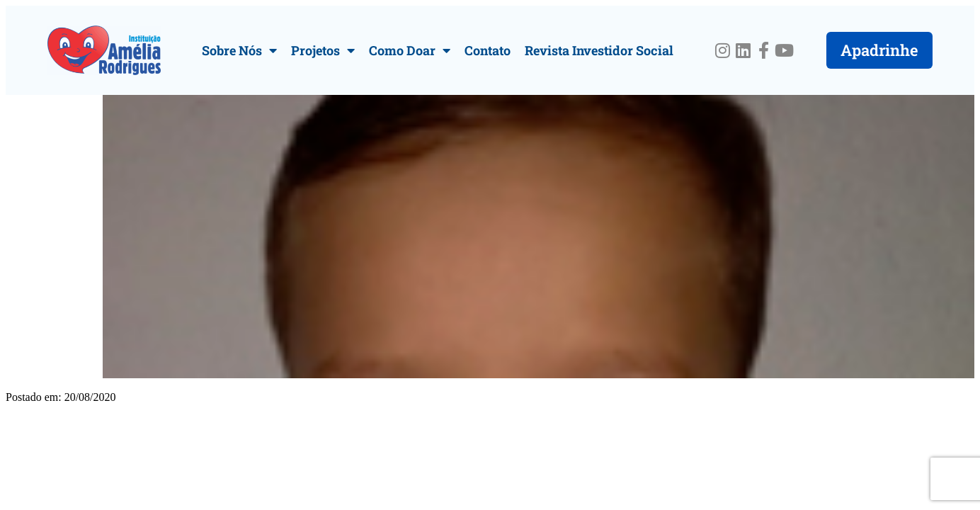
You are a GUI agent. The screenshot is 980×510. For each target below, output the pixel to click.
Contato (488, 50)
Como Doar (410, 50)
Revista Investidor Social (599, 50)
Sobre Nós (239, 50)
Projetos (323, 50)
